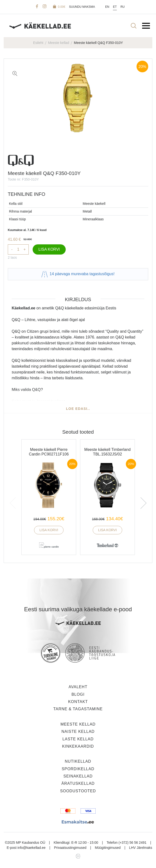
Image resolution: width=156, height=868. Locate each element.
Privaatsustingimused (70, 848)
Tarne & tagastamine (78, 709)
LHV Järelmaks (141, 848)
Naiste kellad (78, 732)
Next (144, 501)
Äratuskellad (78, 783)
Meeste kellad (59, 43)
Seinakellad (78, 776)
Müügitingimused (108, 848)
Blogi (78, 694)
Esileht (38, 43)
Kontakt (78, 702)
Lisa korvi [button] (49, 530)
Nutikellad (78, 761)
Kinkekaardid (78, 746)
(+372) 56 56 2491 (133, 843)
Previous (16, 501)
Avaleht (78, 687)
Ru (123, 7)
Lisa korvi (49, 249)
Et (115, 7)
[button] (15, 74)
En (107, 7)
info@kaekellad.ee (32, 848)
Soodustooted (78, 791)
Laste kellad (78, 739)
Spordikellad (78, 769)
